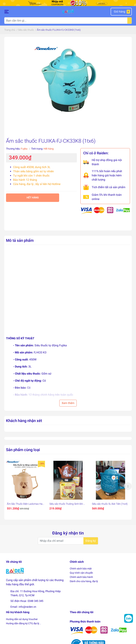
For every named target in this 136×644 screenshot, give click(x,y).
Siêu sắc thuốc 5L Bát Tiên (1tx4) (110, 504)
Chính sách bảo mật (81, 569)
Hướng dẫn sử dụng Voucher (22, 619)
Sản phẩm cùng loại (23, 450)
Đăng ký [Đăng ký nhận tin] (91, 541)
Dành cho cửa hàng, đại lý (84, 581)
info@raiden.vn (27, 607)
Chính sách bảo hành (81, 577)
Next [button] (128, 486)
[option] (25, 486)
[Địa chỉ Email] (68, 541)
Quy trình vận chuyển (81, 573)
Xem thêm (68, 403)
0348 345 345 (35, 601)
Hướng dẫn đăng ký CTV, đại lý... (24, 623)
